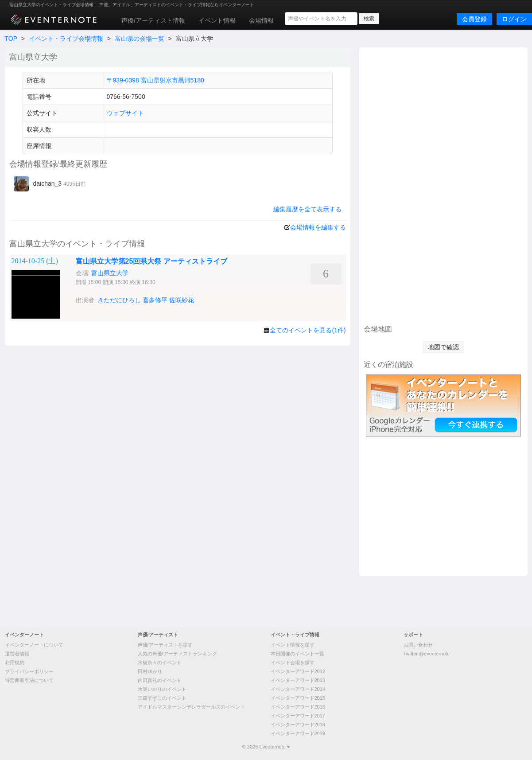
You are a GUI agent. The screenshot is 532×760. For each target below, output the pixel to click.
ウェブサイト (125, 113)
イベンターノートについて (34, 645)
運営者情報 (17, 654)
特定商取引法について (29, 680)
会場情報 (261, 20)
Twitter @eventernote (427, 654)
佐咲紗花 (182, 300)
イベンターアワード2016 (298, 707)
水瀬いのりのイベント (162, 689)
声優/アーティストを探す (165, 645)
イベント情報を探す (293, 645)
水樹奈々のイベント (160, 663)
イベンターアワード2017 (298, 716)
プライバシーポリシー (29, 671)
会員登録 (474, 19)
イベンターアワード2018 (298, 725)
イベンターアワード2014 (298, 689)
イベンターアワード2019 (298, 733)
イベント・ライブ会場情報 (66, 39)
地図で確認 (443, 347)
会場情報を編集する (318, 227)
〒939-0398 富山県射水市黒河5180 (155, 80)
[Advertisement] (443, 185)
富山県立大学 (110, 273)
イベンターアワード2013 (298, 680)
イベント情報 (217, 20)
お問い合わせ (418, 645)
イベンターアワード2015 (298, 698)
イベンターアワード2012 (298, 671)
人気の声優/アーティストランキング (177, 654)
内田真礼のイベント (160, 680)
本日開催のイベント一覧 (297, 654)
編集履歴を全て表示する (307, 209)
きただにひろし (119, 300)
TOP (11, 39)
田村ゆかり (150, 671)
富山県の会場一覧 (140, 39)
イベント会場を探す (293, 663)
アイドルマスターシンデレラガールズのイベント (191, 707)
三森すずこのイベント (162, 698)
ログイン (514, 19)
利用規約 (15, 663)
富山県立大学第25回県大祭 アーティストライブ (151, 261)
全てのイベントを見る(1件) (308, 330)
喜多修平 (155, 300)
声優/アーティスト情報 (153, 20)
